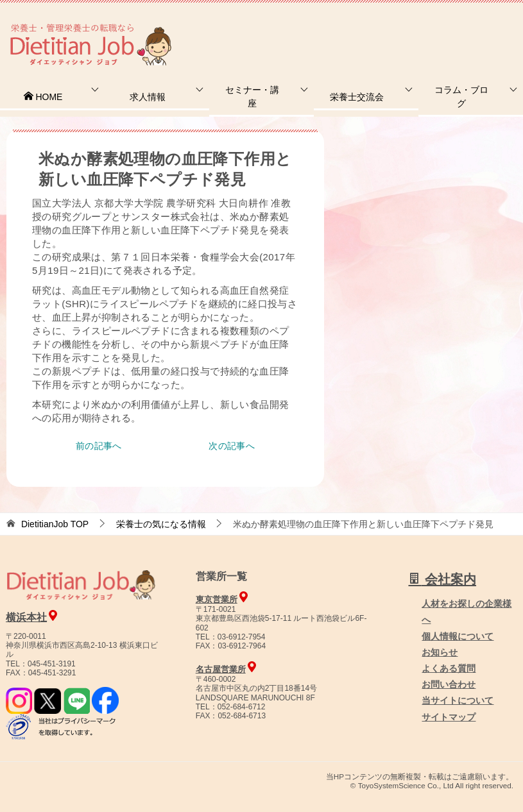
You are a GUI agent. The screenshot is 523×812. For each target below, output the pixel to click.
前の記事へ (99, 446)
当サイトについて (458, 700)
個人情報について (458, 636)
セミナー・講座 (252, 97)
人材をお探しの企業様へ (436, 28)
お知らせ (440, 652)
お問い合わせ (449, 684)
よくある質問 (449, 668)
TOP (55, 524)
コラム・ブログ (461, 97)
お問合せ (303, 29)
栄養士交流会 (357, 97)
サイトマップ (449, 717)
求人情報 (148, 97)
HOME (43, 97)
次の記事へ (232, 446)
